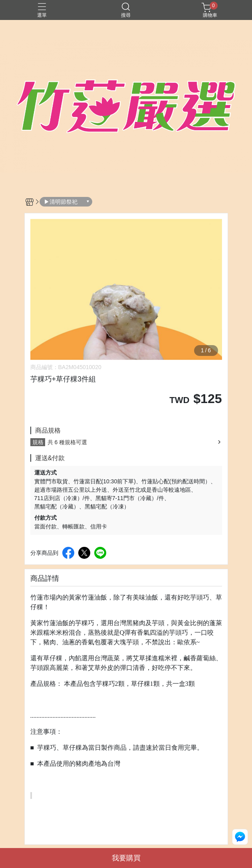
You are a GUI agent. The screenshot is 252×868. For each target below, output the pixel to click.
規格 (38, 442)
